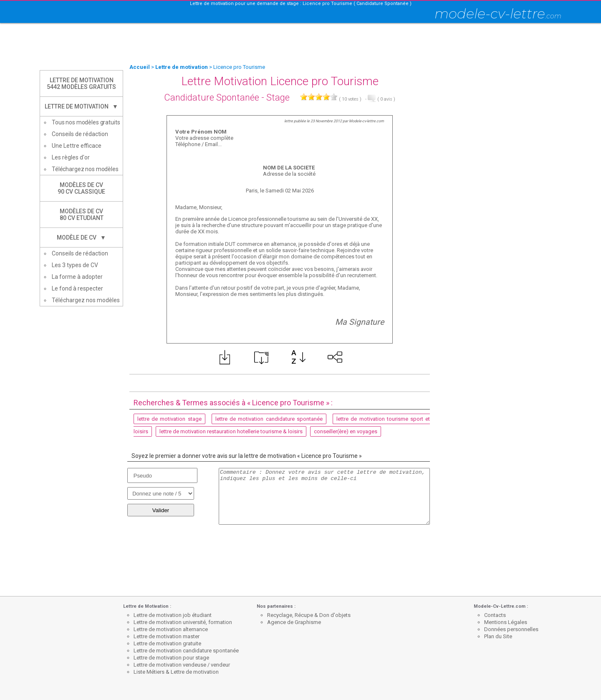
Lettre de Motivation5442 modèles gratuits (81, 83)
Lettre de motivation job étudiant (173, 615)
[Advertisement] (300, 44)
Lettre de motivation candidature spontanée (186, 651)
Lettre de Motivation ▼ (81, 106)
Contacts (495, 615)
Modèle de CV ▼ (81, 238)
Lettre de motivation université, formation (183, 622)
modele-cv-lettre (498, 14)
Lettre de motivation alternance (171, 629)
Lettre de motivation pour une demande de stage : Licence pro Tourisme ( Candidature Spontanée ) (301, 4)
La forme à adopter (77, 277)
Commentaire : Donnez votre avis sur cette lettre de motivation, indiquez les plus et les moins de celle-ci (324, 496)
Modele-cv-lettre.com (366, 121)
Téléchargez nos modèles (85, 169)
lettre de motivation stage (169, 419)
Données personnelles (511, 629)
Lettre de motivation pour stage (171, 658)
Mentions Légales (506, 622)
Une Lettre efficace (77, 146)
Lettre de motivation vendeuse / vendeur (182, 665)
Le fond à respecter (77, 288)
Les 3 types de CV (75, 265)
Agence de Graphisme (294, 622)
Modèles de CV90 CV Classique (81, 188)
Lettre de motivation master (167, 636)
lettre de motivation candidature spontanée (269, 419)
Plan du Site (498, 636)
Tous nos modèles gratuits (86, 122)
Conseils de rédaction (80, 134)
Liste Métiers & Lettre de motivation (176, 672)
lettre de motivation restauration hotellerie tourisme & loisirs (231, 431)
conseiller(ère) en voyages (346, 431)
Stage (278, 97)
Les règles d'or (71, 157)
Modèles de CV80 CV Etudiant (82, 215)
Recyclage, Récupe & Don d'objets (309, 615)
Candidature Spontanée (212, 97)
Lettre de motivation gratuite (167, 643)
